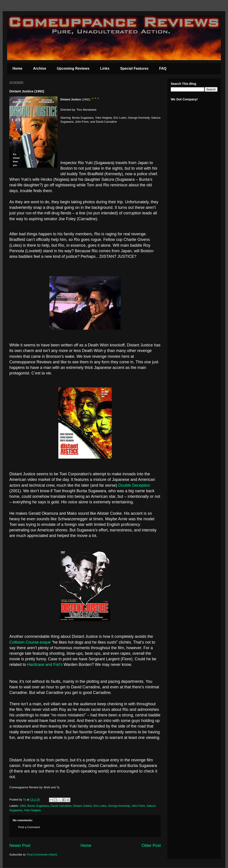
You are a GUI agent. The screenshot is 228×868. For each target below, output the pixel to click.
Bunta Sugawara (38, 806)
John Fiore (138, 806)
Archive (40, 68)
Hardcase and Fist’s (45, 665)
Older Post (151, 846)
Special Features (134, 68)
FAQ (163, 68)
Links (105, 68)
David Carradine (61, 806)
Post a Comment (29, 827)
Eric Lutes (100, 806)
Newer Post (20, 846)
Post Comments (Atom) (42, 855)
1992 (23, 806)
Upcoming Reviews (73, 68)
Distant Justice (82, 806)
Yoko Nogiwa (32, 810)
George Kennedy (119, 806)
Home (17, 68)
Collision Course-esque (30, 642)
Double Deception (134, 485)
